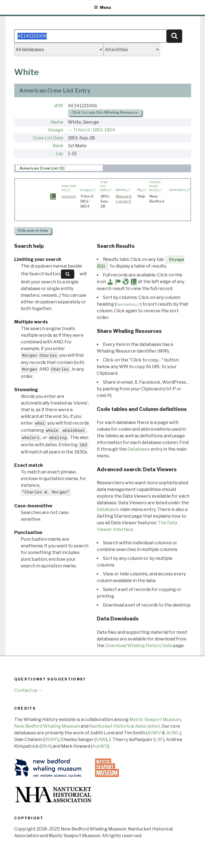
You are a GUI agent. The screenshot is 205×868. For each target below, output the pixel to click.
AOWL (173, 733)
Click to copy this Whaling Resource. (105, 112)
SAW (101, 739)
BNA (46, 746)
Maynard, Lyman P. (124, 199)
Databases (139, 449)
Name (57, 122)
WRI (59, 106)
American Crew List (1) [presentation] (42, 168)
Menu (102, 7)
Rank (58, 146)
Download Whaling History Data (139, 646)
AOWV (154, 733)
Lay (59, 154)
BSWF (51, 739)
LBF (159, 739)
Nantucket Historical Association (125, 726)
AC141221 (69, 196)
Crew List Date (48, 138)
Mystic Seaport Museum (155, 719)
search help (33, 230)
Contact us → (28, 690)
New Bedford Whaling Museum (47, 726)
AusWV (100, 746)
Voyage (55, 130)
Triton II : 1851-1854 (94, 130)
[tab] (59, 168)
